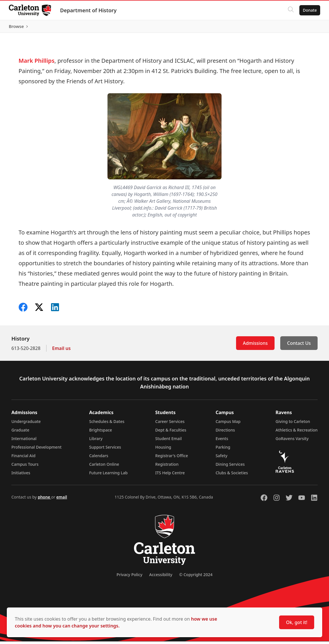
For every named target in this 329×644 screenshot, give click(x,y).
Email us (61, 351)
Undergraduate (26, 424)
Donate (309, 10)
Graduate (20, 433)
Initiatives (21, 475)
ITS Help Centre (170, 475)
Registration (167, 467)
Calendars (99, 458)
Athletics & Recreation (297, 433)
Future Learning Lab (108, 475)
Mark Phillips (36, 63)
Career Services (170, 424)
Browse (309, 28)
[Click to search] (291, 10)
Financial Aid (23, 458)
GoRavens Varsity (292, 441)
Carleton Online (104, 467)
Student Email (169, 441)
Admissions (255, 346)
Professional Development (36, 450)
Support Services (105, 450)
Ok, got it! (297, 622)
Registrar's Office (172, 458)
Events (222, 441)
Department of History (89, 10)
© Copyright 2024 (196, 577)
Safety (222, 458)
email (62, 500)
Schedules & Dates (107, 424)
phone (44, 500)
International (24, 441)
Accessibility (161, 577)
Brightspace (101, 433)
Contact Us (299, 346)
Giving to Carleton (293, 424)
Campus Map (228, 424)
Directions (225, 433)
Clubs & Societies (232, 475)
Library (96, 441)
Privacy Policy (129, 577)
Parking (223, 450)
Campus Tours (25, 467)
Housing (163, 450)
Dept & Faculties (171, 433)
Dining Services (230, 467)
